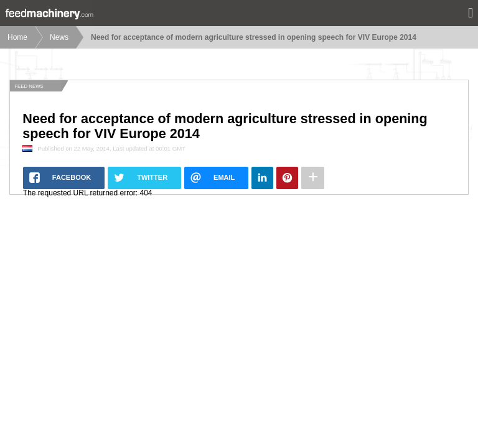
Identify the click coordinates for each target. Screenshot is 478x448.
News (59, 37)
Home (17, 37)
